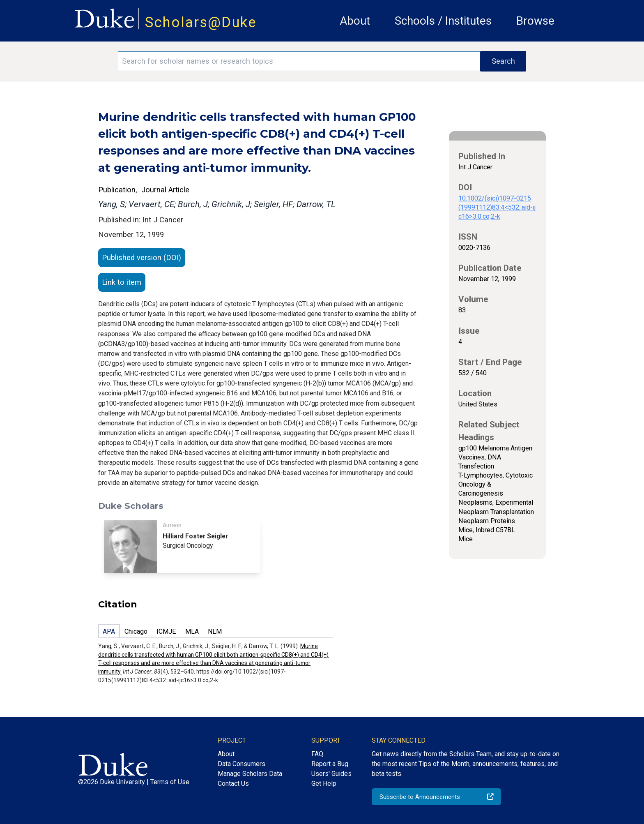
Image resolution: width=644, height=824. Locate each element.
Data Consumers (241, 764)
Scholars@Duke (201, 22)
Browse (535, 21)
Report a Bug (330, 764)
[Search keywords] (299, 61)
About (355, 21)
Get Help (324, 784)
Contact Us (233, 784)
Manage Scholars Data (250, 774)
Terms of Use (170, 782)
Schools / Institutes (443, 21)
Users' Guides (331, 774)
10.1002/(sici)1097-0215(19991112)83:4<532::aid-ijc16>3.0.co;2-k (497, 207)
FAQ (317, 754)
